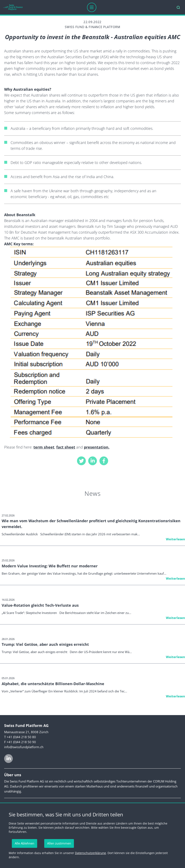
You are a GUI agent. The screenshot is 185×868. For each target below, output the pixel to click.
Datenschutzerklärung (90, 853)
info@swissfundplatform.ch (24, 747)
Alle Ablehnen (25, 843)
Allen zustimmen (59, 843)
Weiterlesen (175, 539)
